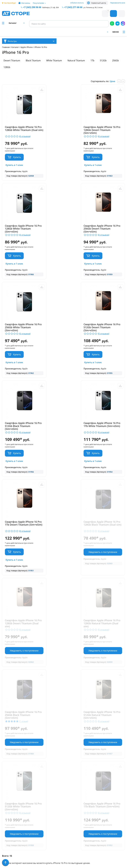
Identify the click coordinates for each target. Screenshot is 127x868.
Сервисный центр (99, 3)
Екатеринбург (10, 3)
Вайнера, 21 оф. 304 (51, 7)
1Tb (92, 60)
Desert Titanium (12, 60)
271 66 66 (73, 7)
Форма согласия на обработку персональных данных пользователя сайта (42, 845)
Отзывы (6, 801)
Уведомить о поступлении (22, 454)
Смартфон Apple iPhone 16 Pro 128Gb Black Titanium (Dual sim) (21, 426)
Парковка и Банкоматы (15, 789)
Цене (112, 81)
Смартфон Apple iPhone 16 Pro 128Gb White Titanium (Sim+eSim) (104, 130)
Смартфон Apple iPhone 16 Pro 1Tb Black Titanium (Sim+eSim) (21, 610)
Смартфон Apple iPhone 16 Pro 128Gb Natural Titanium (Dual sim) (105, 426)
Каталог (15, 47)
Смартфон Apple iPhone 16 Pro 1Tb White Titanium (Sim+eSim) (63, 328)
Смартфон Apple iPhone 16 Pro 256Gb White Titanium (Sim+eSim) (63, 229)
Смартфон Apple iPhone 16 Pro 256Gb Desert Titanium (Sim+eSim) (21, 229)
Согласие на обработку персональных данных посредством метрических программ (42, 857)
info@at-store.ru (77, 3)
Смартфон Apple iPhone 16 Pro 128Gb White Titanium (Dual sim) (21, 130)
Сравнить (37, 90)
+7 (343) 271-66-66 (71, 802)
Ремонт (6, 797)
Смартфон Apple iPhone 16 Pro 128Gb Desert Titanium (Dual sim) (63, 426)
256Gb (115, 60)
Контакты (7, 805)
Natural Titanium (76, 60)
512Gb (103, 60)
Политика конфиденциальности (40, 835)
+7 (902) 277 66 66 (42, 813)
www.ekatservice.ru (95, 813)
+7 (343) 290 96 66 (32, 7)
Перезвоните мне (118, 3)
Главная (6, 47)
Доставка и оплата (13, 793)
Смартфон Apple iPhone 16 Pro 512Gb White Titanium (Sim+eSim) (104, 518)
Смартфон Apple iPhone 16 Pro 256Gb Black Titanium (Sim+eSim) (21, 518)
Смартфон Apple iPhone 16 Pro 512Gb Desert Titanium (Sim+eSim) (104, 229)
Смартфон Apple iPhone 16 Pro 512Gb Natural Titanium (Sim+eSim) (63, 518)
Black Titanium (33, 60)
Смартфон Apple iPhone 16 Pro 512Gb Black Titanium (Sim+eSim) (21, 328)
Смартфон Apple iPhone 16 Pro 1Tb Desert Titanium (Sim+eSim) (104, 328)
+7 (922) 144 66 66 (71, 805)
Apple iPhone (27, 47)
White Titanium (54, 60)
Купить (17, 157)
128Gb (7, 67)
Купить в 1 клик (14, 165)
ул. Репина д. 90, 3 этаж (93, 7)
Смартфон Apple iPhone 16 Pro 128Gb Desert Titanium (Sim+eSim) (63, 130)
